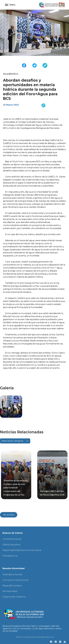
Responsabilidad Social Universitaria (22, 550)
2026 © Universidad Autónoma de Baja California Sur (35, 637)
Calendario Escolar (12, 574)
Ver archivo (9, 515)
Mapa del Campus (12, 586)
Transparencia (10, 556)
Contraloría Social (12, 539)
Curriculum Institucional (15, 580)
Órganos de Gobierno (14, 597)
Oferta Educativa (11, 545)
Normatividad (10, 591)
